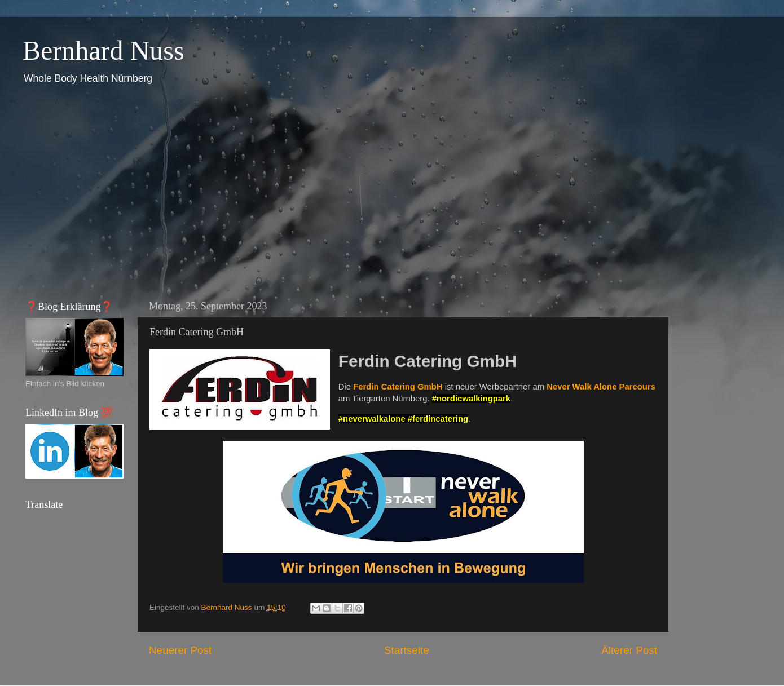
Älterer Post (629, 650)
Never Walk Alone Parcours (601, 387)
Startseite (407, 650)
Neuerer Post (180, 650)
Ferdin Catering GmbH (398, 387)
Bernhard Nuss (103, 50)
